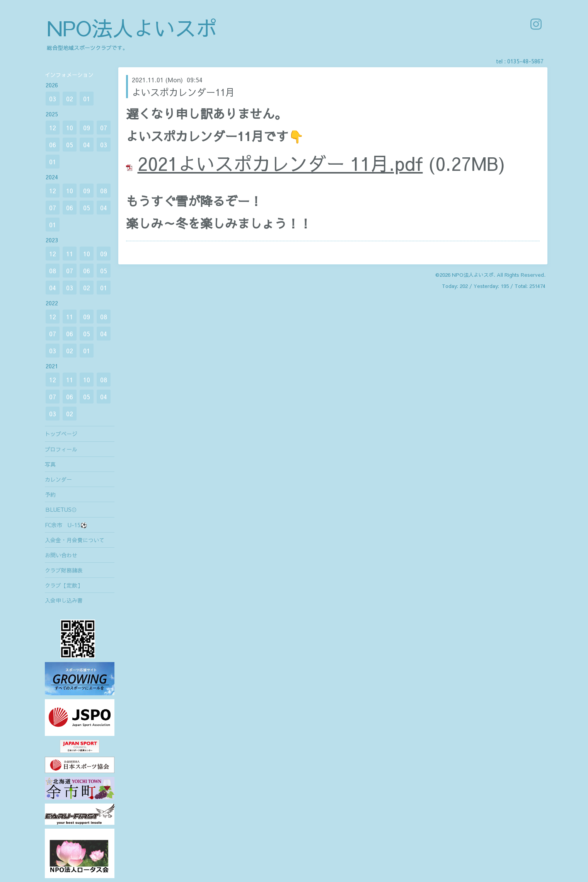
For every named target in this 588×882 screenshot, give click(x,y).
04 (87, 145)
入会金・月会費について (75, 540)
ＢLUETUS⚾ (61, 509)
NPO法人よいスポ (132, 28)
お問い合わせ (61, 555)
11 (70, 254)
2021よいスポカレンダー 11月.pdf (280, 163)
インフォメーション (69, 75)
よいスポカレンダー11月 (183, 92)
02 (70, 99)
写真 (50, 464)
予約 (50, 494)
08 (104, 191)
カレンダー (58, 479)
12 (53, 128)
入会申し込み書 (64, 600)
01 (87, 99)
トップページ (61, 434)
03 (53, 99)
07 (104, 128)
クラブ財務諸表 (64, 570)
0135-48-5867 (525, 61)
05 (70, 145)
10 (70, 128)
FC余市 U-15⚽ (66, 525)
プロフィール (61, 449)
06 (53, 145)
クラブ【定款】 (64, 585)
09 (87, 128)
